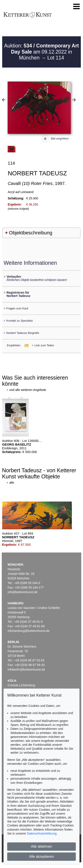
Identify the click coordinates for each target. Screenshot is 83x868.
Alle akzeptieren (42, 857)
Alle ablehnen (41, 846)
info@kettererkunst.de (23, 592)
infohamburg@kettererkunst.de (29, 631)
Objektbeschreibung (31, 233)
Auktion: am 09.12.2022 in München (41, 52)
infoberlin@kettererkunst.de (26, 669)
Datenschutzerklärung (42, 833)
